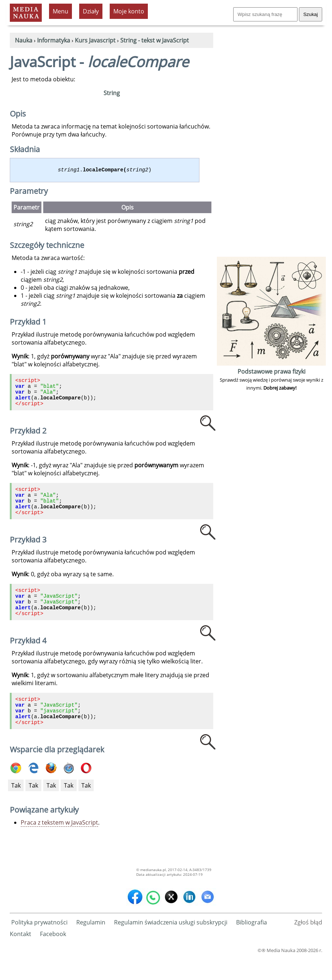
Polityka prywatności (39, 945)
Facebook (53, 957)
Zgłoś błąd (308, 945)
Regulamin (91, 945)
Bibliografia (252, 945)
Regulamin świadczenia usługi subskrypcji (171, 945)
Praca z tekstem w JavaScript (59, 845)
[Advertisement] (271, 146)
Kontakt (21, 957)
